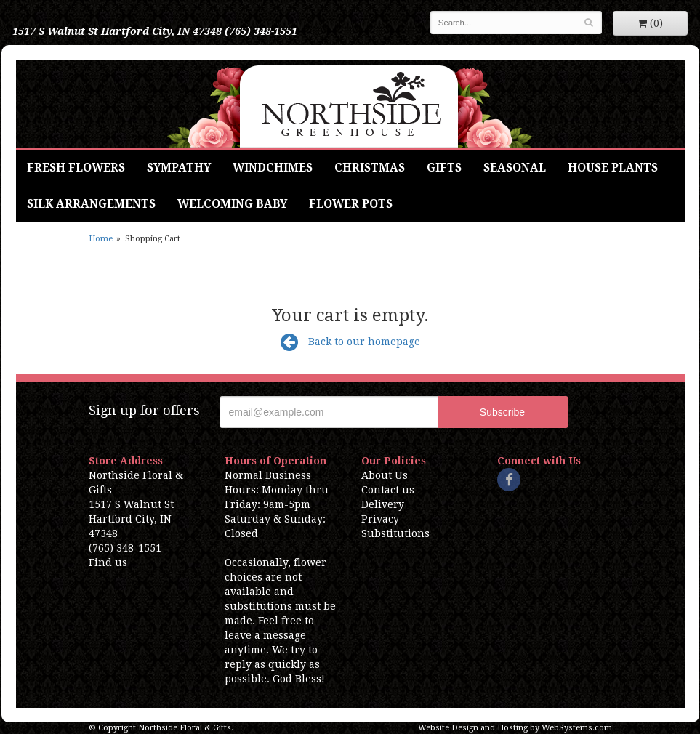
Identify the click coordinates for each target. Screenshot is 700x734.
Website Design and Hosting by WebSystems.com (515, 728)
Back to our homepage (350, 342)
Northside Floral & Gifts (350, 104)
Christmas (370, 168)
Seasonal (515, 168)
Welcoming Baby (232, 204)
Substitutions (395, 533)
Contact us (388, 490)
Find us (108, 562)
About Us (385, 475)
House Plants (613, 168)
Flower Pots (351, 204)
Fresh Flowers (76, 168)
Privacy (380, 519)
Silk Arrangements (91, 204)
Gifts (444, 168)
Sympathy (179, 168)
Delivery (383, 504)
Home (101, 239)
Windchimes (273, 168)
